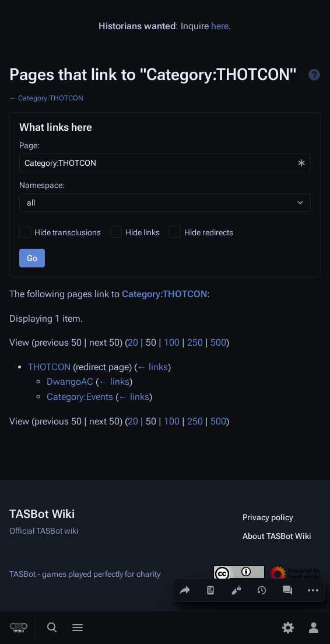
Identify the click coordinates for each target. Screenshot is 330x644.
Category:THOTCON (51, 98)
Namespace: (42, 185)
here (220, 26)
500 (218, 342)
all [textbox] (31, 203)
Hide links (143, 232)
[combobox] (165, 163)
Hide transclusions (68, 232)
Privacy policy (268, 517)
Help (314, 75)
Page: (29, 145)
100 (172, 342)
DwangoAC (70, 382)
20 (133, 342)
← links (152, 367)
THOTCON (49, 367)
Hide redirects (209, 232)
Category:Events (80, 397)
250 (195, 342)
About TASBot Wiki (277, 536)
